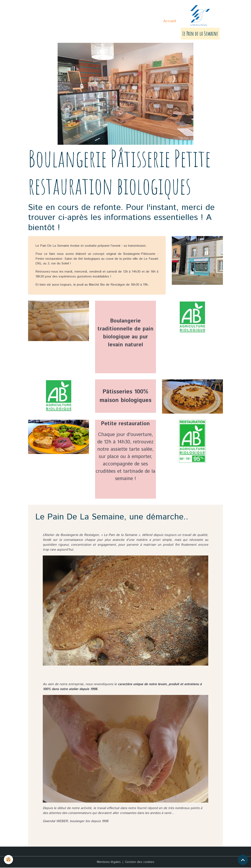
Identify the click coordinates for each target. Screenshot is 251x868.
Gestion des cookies (140, 862)
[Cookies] (9, 860)
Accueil (170, 21)
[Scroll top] (243, 860)
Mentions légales (109, 862)
